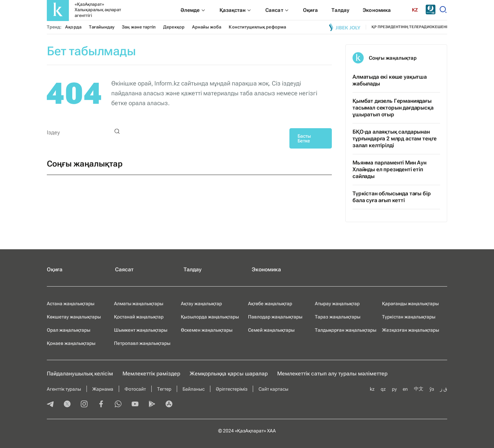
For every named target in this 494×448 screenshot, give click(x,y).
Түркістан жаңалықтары (409, 317)
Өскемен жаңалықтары (207, 330)
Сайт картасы (273, 389)
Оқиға (55, 269)
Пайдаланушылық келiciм (80, 374)
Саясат (124, 269)
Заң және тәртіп (139, 27)
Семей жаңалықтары (271, 330)
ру (394, 389)
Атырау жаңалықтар (337, 304)
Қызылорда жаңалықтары (210, 317)
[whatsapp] (118, 405)
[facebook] (101, 405)
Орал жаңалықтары (69, 330)
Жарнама (103, 389)
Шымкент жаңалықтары (141, 330)
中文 (419, 389)
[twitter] (67, 405)
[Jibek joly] (345, 27)
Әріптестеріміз (232, 389)
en (405, 389)
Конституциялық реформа (257, 27)
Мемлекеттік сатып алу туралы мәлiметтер (332, 374)
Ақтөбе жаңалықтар (270, 304)
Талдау (193, 269)
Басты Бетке (304, 138)
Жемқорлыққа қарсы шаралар (229, 374)
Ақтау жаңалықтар (201, 304)
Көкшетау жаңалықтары (74, 317)
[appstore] (169, 405)
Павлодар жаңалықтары (275, 317)
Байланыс (194, 389)
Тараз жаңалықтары (338, 317)
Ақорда (73, 27)
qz (383, 389)
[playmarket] (152, 405)
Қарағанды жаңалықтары (410, 304)
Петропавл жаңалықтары (142, 343)
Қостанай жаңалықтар (139, 317)
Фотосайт (135, 389)
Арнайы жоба (207, 27)
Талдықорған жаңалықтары (346, 330)
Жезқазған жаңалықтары (411, 330)
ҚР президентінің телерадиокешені (409, 27)
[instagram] (84, 405)
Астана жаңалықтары (71, 304)
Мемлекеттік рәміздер (151, 374)
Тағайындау (102, 27)
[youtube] (135, 405)
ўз (432, 389)
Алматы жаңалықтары (139, 304)
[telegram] (50, 405)
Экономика (266, 269)
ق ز (444, 389)
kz (372, 389)
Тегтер (164, 389)
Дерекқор (174, 27)
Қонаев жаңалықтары (71, 343)
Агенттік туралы (64, 389)
